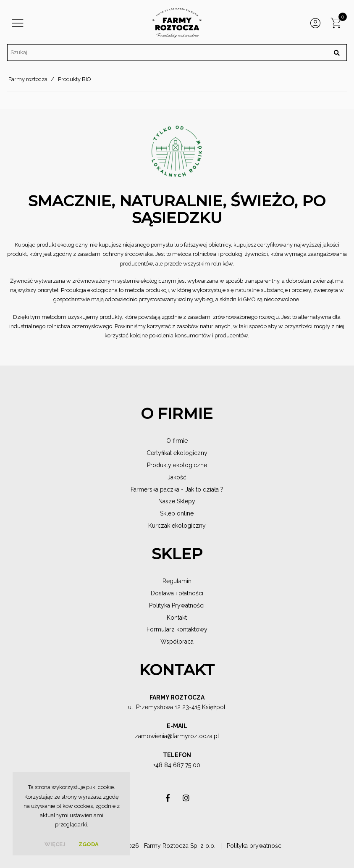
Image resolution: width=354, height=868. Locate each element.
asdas (168, 800)
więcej (55, 844)
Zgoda (89, 844)
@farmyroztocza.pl (193, 736)
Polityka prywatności (255, 846)
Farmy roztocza (28, 79)
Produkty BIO (75, 79)
